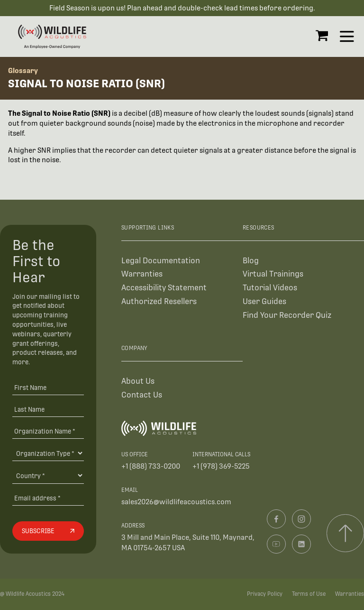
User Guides (264, 301)
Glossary (23, 70)
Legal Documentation (161, 261)
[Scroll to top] (345, 533)
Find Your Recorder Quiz (287, 315)
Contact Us (142, 395)
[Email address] (48, 498)
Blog (251, 261)
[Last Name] (48, 409)
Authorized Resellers (159, 301)
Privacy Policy (265, 594)
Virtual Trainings (273, 274)
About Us (138, 381)
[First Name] (48, 387)
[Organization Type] (48, 453)
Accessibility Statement (164, 288)
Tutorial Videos (270, 288)
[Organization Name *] (48, 431)
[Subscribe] (48, 531)
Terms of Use (309, 594)
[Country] (48, 475)
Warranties (142, 274)
